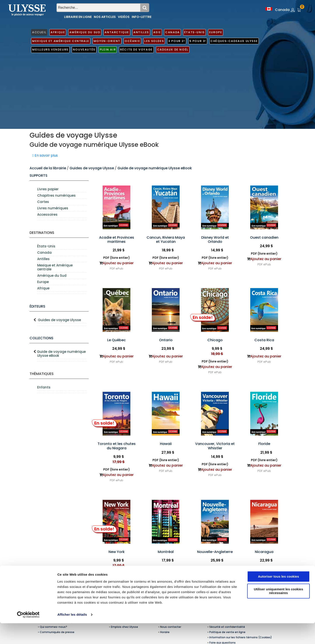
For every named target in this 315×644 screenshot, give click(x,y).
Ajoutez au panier (118, 263)
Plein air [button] (108, 50)
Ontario (166, 340)
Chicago (215, 340)
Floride (264, 444)
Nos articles (105, 17)
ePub (119, 269)
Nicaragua (264, 552)
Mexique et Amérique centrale (55, 267)
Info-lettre (142, 17)
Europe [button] (216, 32)
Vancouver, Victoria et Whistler (215, 446)
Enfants (44, 387)
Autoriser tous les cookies (278, 597)
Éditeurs (37, 306)
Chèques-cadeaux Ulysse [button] (234, 41)
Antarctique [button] (117, 32)
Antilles (43, 259)
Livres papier (48, 189)
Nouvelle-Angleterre (215, 552)
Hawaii (166, 444)
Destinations (42, 233)
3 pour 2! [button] (177, 41)
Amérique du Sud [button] (85, 32)
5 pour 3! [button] (198, 41)
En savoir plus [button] (45, 155)
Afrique (43, 288)
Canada (44, 253)
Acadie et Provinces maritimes (117, 240)
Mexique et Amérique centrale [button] (61, 41)
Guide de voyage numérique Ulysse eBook (155, 168)
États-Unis (46, 246)
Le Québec (116, 340)
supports (38, 176)
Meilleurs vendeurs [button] (50, 50)
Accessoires (47, 214)
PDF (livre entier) (117, 258)
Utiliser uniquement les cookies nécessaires (278, 612)
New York (117, 552)
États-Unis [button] (194, 32)
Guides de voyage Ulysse (92, 168)
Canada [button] (172, 32)
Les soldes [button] (154, 41)
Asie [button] (157, 32)
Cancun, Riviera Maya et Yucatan (166, 240)
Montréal (166, 552)
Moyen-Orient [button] (107, 41)
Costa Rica (264, 340)
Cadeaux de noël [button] (173, 50)
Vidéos (124, 17)
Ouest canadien (264, 237)
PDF (112, 269)
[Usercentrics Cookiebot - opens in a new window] (28, 635)
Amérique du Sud (52, 276)
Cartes (43, 202)
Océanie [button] (132, 41)
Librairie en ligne (78, 17)
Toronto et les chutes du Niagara (117, 446)
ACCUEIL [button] (39, 32)
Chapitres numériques (56, 195)
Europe (43, 282)
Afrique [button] (58, 32)
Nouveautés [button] (84, 50)
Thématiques (42, 374)
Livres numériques (53, 208)
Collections (41, 338)
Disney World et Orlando (215, 240)
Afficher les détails (72, 635)
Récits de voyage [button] (136, 50)
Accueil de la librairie (48, 168)
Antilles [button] (141, 32)
